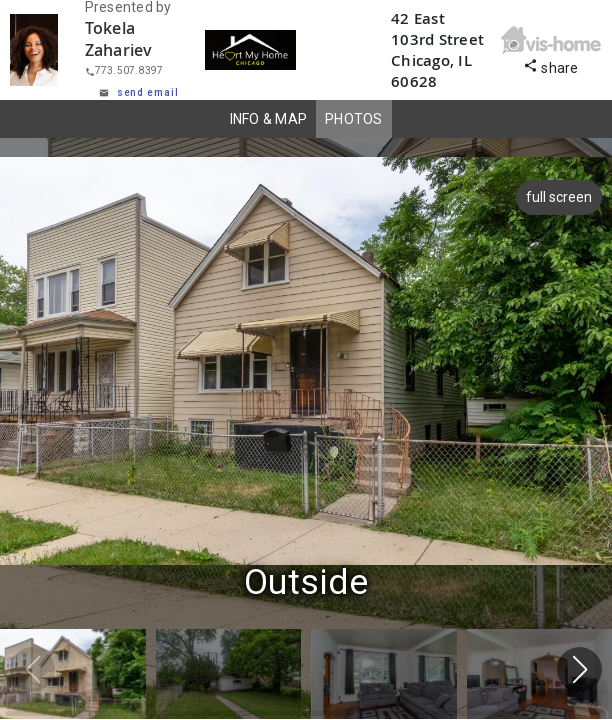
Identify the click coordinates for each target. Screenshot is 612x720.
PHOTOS (354, 119)
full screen (556, 197)
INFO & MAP (269, 119)
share (551, 65)
